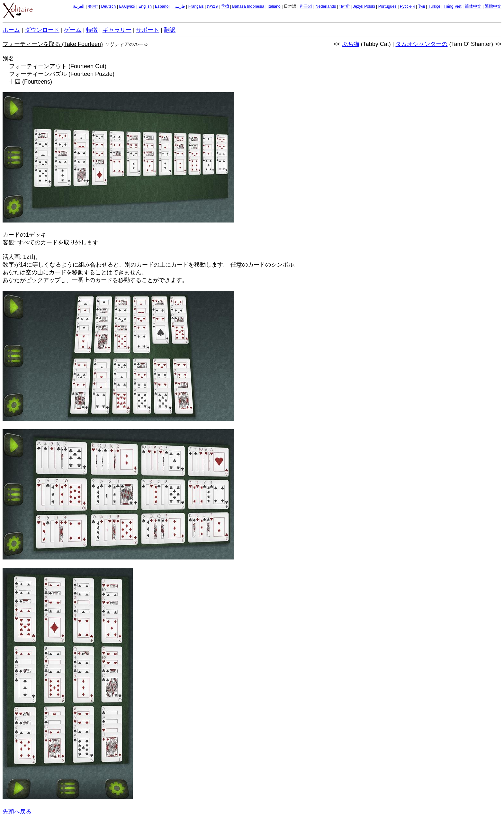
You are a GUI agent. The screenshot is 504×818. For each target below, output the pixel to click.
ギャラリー (117, 30)
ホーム (11, 30)
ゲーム (73, 30)
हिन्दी (225, 6)
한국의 (306, 6)
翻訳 (170, 30)
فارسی (179, 6)
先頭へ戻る (17, 812)
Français (196, 6)
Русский (407, 6)
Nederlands (326, 6)
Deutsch (108, 6)
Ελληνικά (127, 6)
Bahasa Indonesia (248, 6)
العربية (79, 6)
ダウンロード (42, 30)
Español (162, 6)
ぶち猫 (351, 44)
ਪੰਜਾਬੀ (345, 6)
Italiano (274, 6)
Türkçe (434, 6)
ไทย (422, 6)
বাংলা (93, 6)
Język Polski (364, 6)
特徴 (92, 30)
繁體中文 (493, 6)
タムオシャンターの (421, 44)
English (145, 6)
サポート (148, 30)
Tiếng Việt (453, 6)
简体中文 (473, 6)
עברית (213, 6)
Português (387, 6)
